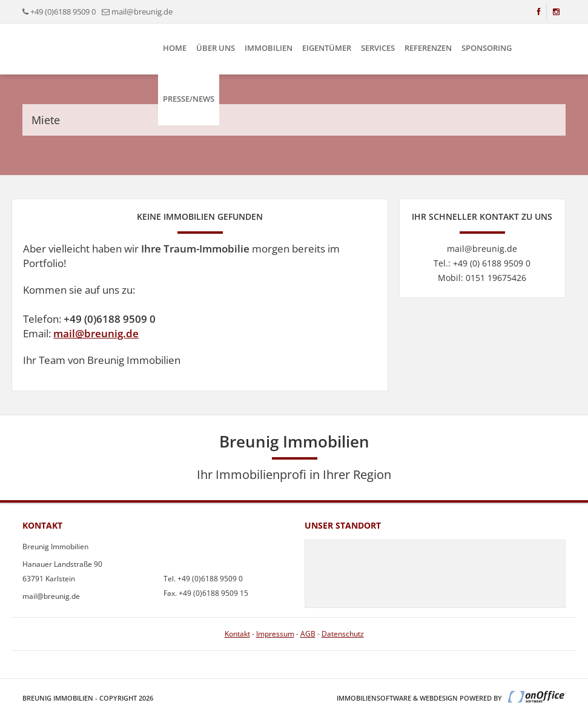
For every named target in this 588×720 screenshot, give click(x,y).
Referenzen (428, 48)
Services (378, 48)
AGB (308, 634)
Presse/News (189, 99)
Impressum (275, 634)
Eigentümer (327, 48)
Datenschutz (343, 634)
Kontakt (237, 634)
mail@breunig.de (96, 333)
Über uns (216, 48)
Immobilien (269, 48)
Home (175, 48)
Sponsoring (487, 48)
